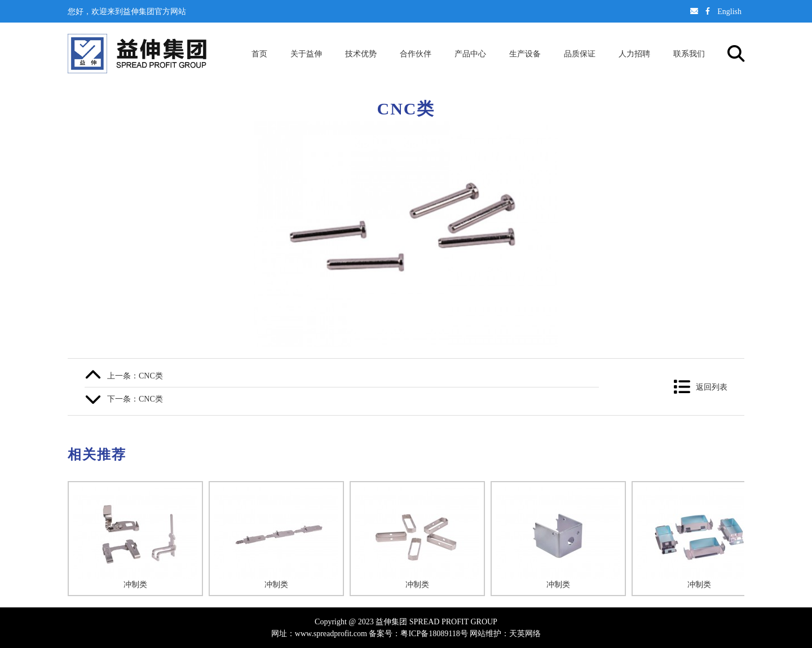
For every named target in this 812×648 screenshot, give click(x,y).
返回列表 (712, 387)
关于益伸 (306, 54)
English (729, 11)
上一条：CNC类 (135, 376)
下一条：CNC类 (135, 399)
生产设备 (525, 54)
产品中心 (470, 54)
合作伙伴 (416, 54)
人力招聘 (634, 54)
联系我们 (689, 54)
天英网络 (525, 633)
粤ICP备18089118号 (434, 633)
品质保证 (580, 54)
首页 (259, 54)
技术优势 (361, 54)
